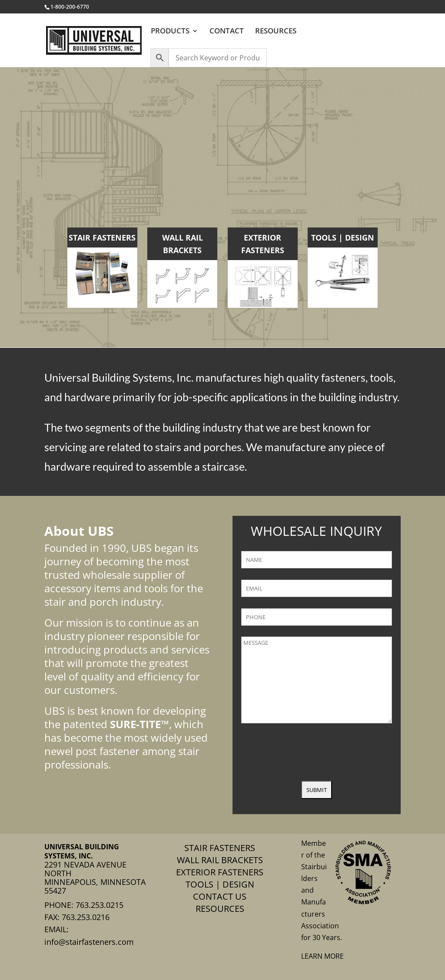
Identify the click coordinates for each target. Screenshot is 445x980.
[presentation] (307, 753)
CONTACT (227, 32)
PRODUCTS (170, 32)
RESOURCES (276, 32)
